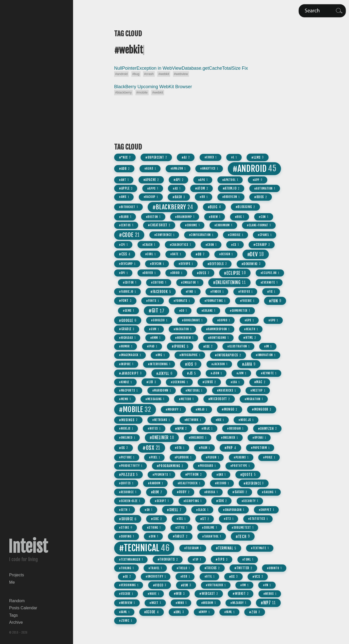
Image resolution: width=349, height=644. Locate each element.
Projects (16, 575)
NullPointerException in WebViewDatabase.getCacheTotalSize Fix (181, 68)
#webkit (164, 74)
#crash (149, 74)
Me (12, 582)
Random (17, 601)
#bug (136, 74)
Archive (16, 622)
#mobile (142, 93)
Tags (13, 615)
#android (121, 74)
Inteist (28, 547)
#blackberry (123, 93)
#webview (181, 74)
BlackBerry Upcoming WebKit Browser (153, 87)
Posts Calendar (23, 608)
